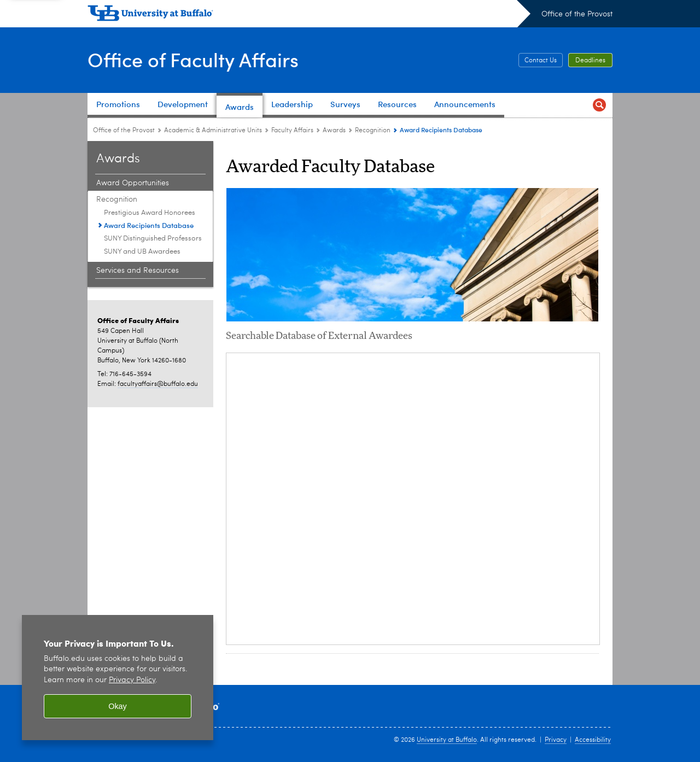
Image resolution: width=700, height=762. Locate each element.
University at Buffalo (447, 740)
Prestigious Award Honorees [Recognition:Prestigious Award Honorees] (150, 213)
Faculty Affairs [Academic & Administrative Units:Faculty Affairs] (292, 131)
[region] (118, 678)
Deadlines (590, 61)
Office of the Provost (577, 14)
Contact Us (541, 61)
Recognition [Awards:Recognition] (373, 131)
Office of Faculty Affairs (193, 59)
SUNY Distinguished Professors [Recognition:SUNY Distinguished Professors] (153, 239)
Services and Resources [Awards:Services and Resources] (138, 271)
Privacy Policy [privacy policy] (132, 680)
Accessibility (593, 740)
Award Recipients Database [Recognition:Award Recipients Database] (149, 225)
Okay (118, 706)
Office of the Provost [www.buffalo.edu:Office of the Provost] (124, 131)
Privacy (556, 740)
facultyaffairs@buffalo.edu (158, 384)
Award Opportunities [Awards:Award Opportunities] (133, 183)
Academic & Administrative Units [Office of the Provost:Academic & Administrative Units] (213, 131)
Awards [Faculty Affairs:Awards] (334, 131)
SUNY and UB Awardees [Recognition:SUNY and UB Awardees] (142, 252)
